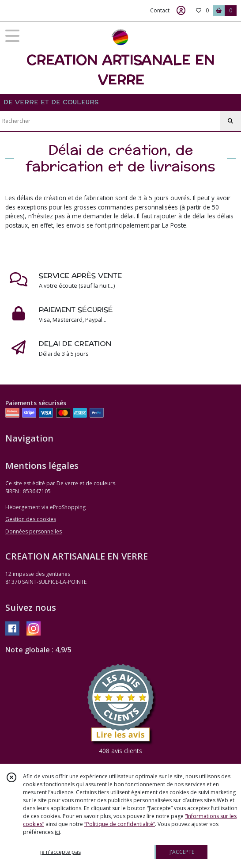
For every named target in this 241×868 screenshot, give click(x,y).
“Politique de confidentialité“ (120, 824)
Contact (160, 10)
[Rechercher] (230, 121)
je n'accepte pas (60, 852)
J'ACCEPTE (182, 852)
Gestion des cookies (31, 519)
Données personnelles (34, 531)
